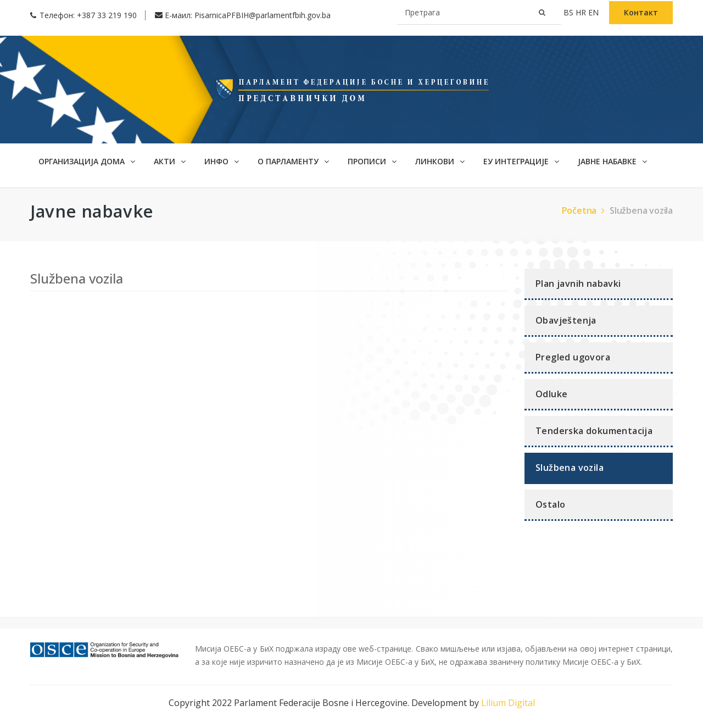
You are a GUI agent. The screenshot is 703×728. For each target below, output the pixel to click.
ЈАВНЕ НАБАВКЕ (612, 161)
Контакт (641, 12)
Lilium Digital (508, 703)
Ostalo (550, 504)
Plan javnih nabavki (578, 284)
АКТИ (170, 161)
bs (570, 12)
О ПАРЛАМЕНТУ (293, 161)
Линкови (440, 161)
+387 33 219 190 (107, 15)
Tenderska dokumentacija (594, 431)
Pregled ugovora (573, 357)
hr (582, 12)
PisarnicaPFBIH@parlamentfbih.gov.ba (263, 15)
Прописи (372, 161)
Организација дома (87, 161)
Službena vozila (641, 210)
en (595, 12)
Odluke (551, 394)
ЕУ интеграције (521, 161)
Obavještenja (566, 320)
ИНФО (222, 161)
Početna (585, 210)
